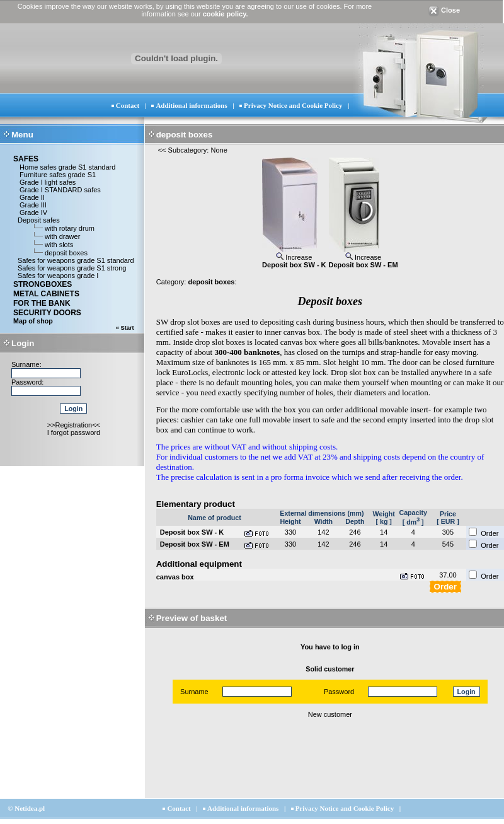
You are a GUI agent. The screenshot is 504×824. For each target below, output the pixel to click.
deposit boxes (66, 253)
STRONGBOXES (43, 284)
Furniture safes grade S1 (57, 175)
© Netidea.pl (26, 808)
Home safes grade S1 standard (66, 167)
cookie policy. (226, 14)
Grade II (31, 197)
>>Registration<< (74, 425)
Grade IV (32, 212)
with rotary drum (70, 228)
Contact (128, 105)
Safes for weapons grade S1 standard (76, 260)
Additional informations (191, 105)
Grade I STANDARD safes (59, 190)
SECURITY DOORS (47, 313)
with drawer (62, 236)
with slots (59, 245)
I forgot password (74, 432)
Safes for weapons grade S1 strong (72, 268)
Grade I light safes (47, 182)
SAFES (26, 159)
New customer (330, 714)
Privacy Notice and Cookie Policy (293, 105)
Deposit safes (39, 220)
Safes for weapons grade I (58, 276)
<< (162, 150)
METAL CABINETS (46, 294)
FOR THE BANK (42, 303)
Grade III (32, 205)
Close (444, 10)
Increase (294, 257)
